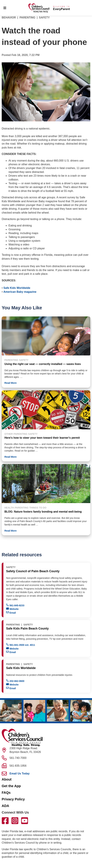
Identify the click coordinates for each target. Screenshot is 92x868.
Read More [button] (11, 383)
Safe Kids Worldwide (16, 288)
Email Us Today (20, 774)
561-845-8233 (15, 605)
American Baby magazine (20, 292)
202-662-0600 (15, 681)
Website (12, 609)
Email (11, 612)
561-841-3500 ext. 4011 (21, 645)
